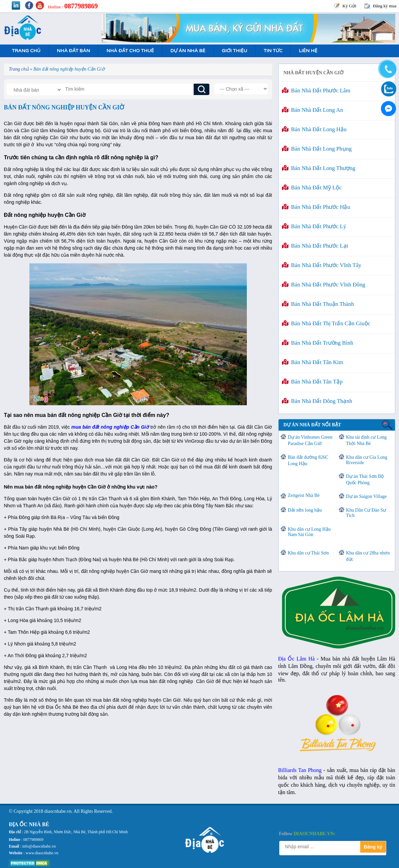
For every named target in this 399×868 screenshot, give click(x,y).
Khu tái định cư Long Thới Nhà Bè (367, 440)
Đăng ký (373, 847)
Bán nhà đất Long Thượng (319, 168)
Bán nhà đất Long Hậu (314, 129)
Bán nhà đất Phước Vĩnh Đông (324, 285)
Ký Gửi (349, 6)
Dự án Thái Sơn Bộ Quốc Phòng (365, 480)
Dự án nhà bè (188, 51)
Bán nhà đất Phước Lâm (316, 91)
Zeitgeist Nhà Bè (304, 495)
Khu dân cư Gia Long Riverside (367, 460)
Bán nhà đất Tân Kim (313, 362)
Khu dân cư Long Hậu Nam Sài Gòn (309, 532)
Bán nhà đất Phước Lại (315, 246)
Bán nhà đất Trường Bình (318, 343)
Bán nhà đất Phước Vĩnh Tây (322, 265)
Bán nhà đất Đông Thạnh (317, 401)
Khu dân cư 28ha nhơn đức (368, 556)
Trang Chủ (26, 51)
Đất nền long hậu (305, 510)
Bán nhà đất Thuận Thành (318, 304)
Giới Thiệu (234, 51)
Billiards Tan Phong (300, 770)
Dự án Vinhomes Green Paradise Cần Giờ (310, 440)
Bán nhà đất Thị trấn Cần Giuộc (326, 323)
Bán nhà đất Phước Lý (314, 226)
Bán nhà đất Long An (313, 110)
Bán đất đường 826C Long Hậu (308, 460)
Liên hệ (308, 51)
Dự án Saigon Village (367, 496)
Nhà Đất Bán (73, 51)
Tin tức (273, 51)
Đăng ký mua (385, 6)
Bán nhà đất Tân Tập (312, 382)
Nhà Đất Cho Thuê (130, 51)
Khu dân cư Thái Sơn (309, 553)
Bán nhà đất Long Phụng (317, 149)
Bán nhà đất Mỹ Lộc (312, 188)
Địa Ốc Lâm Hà (296, 659)
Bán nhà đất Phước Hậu (316, 207)
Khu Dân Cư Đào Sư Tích (366, 513)
